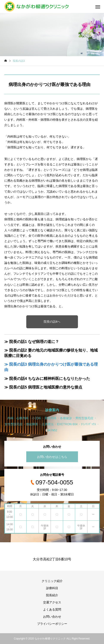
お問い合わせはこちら (52, 457)
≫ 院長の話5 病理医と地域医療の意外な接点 (43, 387)
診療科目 (52, 588)
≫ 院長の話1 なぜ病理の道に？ (32, 342)
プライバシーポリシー (52, 624)
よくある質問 (52, 609)
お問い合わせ (52, 617)
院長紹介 (52, 595)
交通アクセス (52, 602)
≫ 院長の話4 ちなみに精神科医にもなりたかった (47, 379)
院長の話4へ (52, 322)
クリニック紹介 (52, 581)
